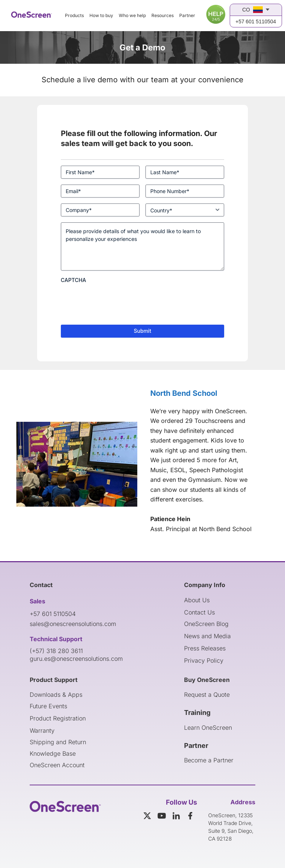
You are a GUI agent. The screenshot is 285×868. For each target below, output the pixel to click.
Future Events (48, 706)
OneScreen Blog (206, 624)
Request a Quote (207, 695)
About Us (197, 600)
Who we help (132, 15)
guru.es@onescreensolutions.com (76, 659)
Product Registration (58, 718)
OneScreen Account (57, 765)
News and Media (207, 636)
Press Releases (205, 648)
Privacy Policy (204, 660)
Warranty (42, 730)
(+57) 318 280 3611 (56, 651)
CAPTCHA (73, 280)
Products (74, 15)
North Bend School (184, 393)
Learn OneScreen (208, 728)
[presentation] (117, 301)
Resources (163, 15)
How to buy (101, 15)
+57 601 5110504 (255, 21)
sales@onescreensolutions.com (73, 624)
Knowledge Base (53, 753)
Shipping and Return (58, 742)
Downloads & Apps (56, 695)
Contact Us (199, 612)
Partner (187, 15)
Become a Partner (209, 760)
